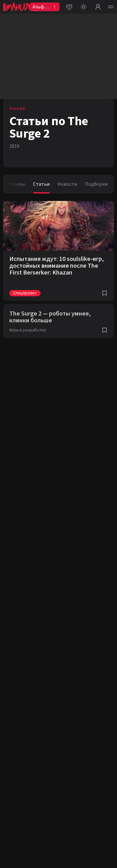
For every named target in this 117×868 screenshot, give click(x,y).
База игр (17, 108)
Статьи (41, 184)
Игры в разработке (28, 330)
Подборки (96, 184)
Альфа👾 (40, 7)
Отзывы (16, 184)
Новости (67, 184)
